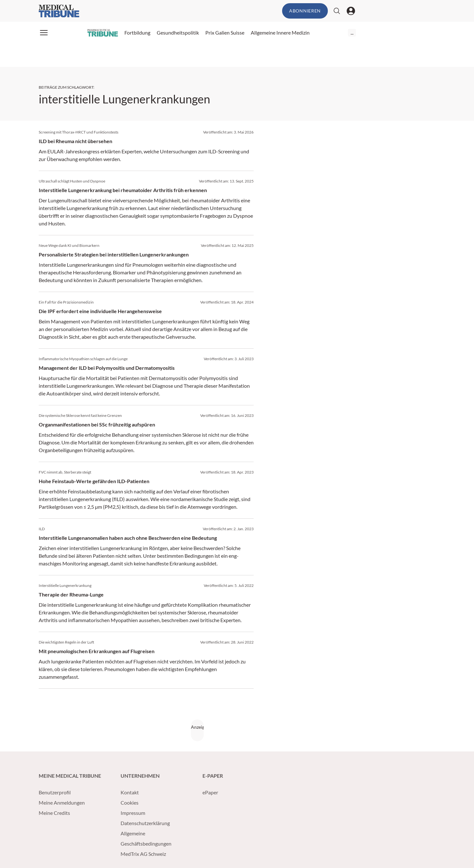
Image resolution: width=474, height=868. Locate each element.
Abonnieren (305, 11)
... (352, 32)
